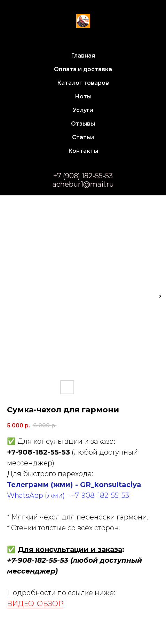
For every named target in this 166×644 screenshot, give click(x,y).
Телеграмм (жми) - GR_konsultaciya (74, 485)
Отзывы (83, 124)
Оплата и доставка (83, 69)
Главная (83, 56)
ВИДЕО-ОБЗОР (35, 604)
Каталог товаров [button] (83, 83)
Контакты (83, 151)
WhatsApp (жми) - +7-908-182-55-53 (68, 495)
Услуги (83, 110)
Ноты (83, 96)
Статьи (83, 137)
